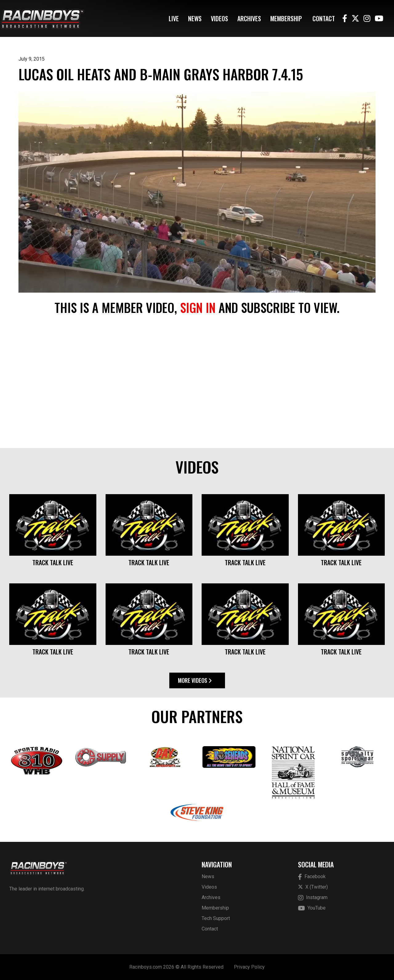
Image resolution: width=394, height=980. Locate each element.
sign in (198, 307)
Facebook (312, 877)
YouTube (312, 908)
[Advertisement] (197, 382)
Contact (324, 18)
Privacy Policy (249, 967)
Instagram (313, 898)
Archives (249, 18)
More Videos (195, 680)
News (195, 18)
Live (174, 18)
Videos (219, 18)
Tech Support (216, 918)
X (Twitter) (313, 887)
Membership (286, 18)
